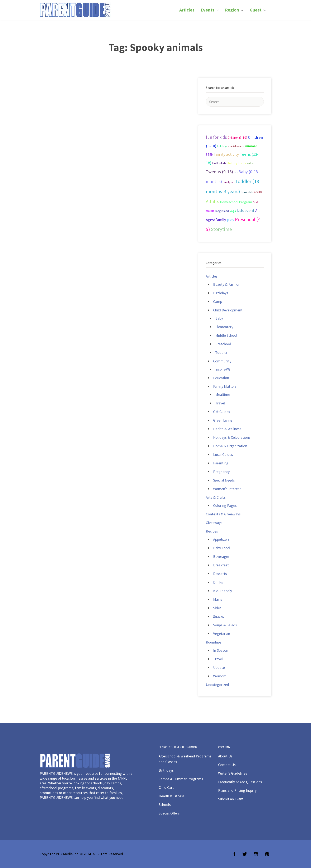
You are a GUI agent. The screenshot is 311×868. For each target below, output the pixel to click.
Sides (217, 608)
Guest (256, 10)
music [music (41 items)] (210, 211)
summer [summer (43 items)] (251, 146)
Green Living (223, 420)
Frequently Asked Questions (240, 782)
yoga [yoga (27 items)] (233, 211)
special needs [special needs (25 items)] (236, 146)
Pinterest (267, 854)
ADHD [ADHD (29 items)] (258, 192)
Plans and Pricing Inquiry (237, 790)
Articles (187, 10)
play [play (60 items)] (231, 220)
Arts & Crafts (216, 497)
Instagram (256, 854)
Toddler (221, 352)
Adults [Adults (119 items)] (212, 201)
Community (222, 361)
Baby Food (221, 548)
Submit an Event (231, 799)
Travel (220, 403)
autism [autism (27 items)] (251, 163)
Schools (165, 805)
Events (207, 10)
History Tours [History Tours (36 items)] (236, 163)
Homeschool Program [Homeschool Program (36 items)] (236, 202)
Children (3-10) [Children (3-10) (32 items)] (237, 138)
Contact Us (227, 765)
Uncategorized (217, 685)
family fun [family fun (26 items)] (229, 182)
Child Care (166, 787)
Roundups (214, 642)
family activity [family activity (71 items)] (226, 154)
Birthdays (221, 293)
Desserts (220, 574)
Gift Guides (222, 412)
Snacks (219, 616)
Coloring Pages (225, 505)
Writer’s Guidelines (233, 773)
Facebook (234, 854)
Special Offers (169, 813)
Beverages (221, 556)
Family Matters (225, 386)
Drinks (218, 582)
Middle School (226, 335)
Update (219, 667)
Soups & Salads (225, 625)
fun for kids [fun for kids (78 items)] (216, 137)
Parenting (221, 463)
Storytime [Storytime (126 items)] (221, 229)
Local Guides (223, 454)
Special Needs (224, 480)
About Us (225, 756)
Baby (219, 318)
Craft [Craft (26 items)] (256, 202)
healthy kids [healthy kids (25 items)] (219, 163)
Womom (220, 676)
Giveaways (214, 523)
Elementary (224, 327)
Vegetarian (222, 634)
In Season (221, 650)
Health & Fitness (172, 796)
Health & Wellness (227, 429)
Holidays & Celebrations (232, 437)
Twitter (245, 854)
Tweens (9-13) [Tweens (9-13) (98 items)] (219, 172)
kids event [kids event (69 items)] (246, 210)
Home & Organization (230, 446)
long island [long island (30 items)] (222, 211)
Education (221, 378)
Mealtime (223, 394)
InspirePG (223, 369)
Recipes (212, 531)
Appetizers (221, 539)
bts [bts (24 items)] (236, 172)
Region (232, 10)
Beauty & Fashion (227, 284)
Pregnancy (221, 472)
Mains (218, 599)
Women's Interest (227, 489)
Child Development (228, 310)
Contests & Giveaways (223, 514)
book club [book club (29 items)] (247, 192)
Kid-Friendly (223, 591)
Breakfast (221, 565)
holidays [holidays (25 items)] (222, 146)
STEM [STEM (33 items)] (210, 155)
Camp (218, 301)
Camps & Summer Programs (181, 779)
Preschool (223, 344)
